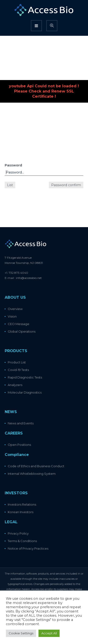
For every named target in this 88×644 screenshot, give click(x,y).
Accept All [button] (49, 633)
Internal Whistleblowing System (32, 474)
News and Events (21, 423)
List (10, 185)
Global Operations (22, 331)
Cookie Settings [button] (21, 633)
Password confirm (66, 185)
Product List (17, 362)
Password (13, 165)
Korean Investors (21, 512)
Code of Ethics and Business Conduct (36, 466)
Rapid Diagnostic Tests (25, 377)
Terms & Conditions (22, 541)
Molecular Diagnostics (25, 392)
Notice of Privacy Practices (28, 548)
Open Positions (19, 445)
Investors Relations (22, 504)
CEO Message (19, 324)
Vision (12, 316)
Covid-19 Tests (18, 370)
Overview (15, 309)
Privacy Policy (18, 533)
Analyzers (15, 385)
